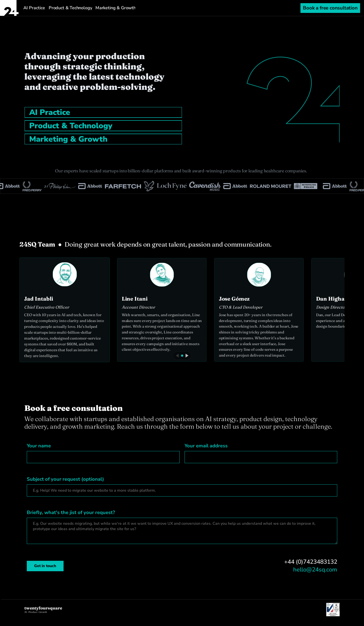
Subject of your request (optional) (65, 479)
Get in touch (45, 566)
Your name (39, 446)
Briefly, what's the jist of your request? (71, 512)
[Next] (187, 356)
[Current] (182, 355)
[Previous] (177, 356)
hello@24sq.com (315, 570)
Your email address (206, 446)
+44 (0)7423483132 (311, 562)
